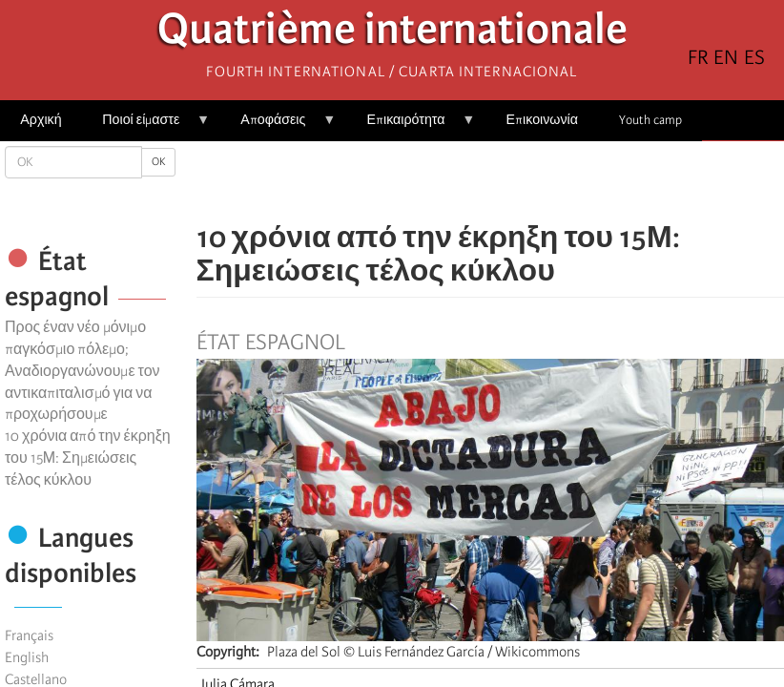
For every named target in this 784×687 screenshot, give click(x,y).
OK (158, 162)
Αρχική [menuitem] (41, 120)
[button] (544, 181)
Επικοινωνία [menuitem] (542, 120)
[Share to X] (464, 181)
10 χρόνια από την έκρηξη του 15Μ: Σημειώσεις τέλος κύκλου (88, 458)
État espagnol (271, 343)
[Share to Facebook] (437, 181)
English (27, 657)
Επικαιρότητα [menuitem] (411, 126)
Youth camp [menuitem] (650, 120)
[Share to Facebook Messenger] (490, 181)
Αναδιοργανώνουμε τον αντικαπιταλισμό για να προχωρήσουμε (83, 393)
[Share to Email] (517, 181)
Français (29, 635)
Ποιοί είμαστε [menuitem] (146, 126)
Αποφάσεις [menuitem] (278, 126)
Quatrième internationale (392, 34)
